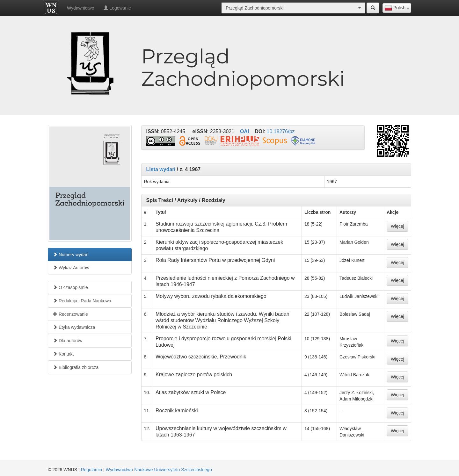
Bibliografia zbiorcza (76, 367)
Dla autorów (68, 341)
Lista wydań (161, 169)
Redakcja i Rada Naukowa (82, 301)
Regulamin (91, 470)
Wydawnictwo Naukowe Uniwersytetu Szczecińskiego (159, 470)
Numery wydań (71, 255)
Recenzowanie (70, 314)
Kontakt (63, 354)
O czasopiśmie (70, 287)
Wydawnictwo (80, 8)
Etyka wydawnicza (74, 327)
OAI (244, 131)
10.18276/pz (281, 131)
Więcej (397, 226)
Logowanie (117, 8)
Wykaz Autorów (71, 268)
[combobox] (397, 8)
